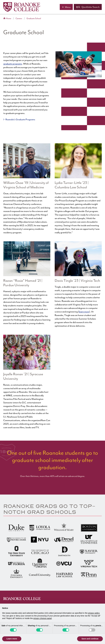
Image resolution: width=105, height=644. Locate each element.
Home (9, 18)
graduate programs (13, 64)
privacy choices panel (43, 618)
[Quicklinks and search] (88, 7)
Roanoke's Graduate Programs (20, 119)
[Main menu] (66, 7)
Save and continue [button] (90, 639)
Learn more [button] (12, 639)
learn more (84, 312)
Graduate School (34, 18)
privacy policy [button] (94, 613)
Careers (19, 18)
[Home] (22, 7)
